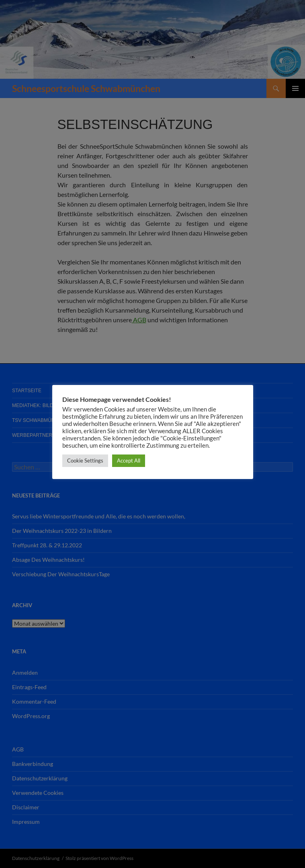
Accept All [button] (129, 461)
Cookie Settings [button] (85, 461)
